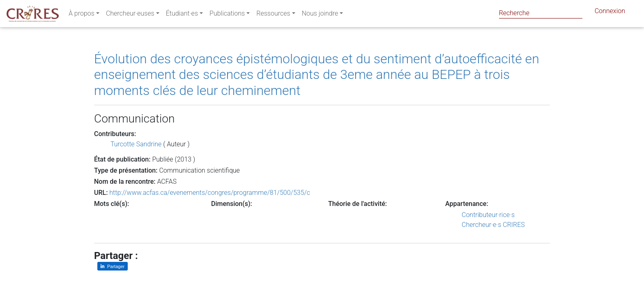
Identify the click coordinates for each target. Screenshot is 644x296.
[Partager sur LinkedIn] (113, 266)
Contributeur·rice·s (488, 215)
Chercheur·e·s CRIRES (493, 225)
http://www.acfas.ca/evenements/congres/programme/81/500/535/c (210, 193)
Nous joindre (320, 15)
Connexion (610, 13)
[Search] (541, 13)
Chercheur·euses (130, 15)
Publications (227, 15)
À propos (82, 15)
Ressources (273, 15)
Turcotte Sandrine (136, 144)
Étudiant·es (182, 15)
